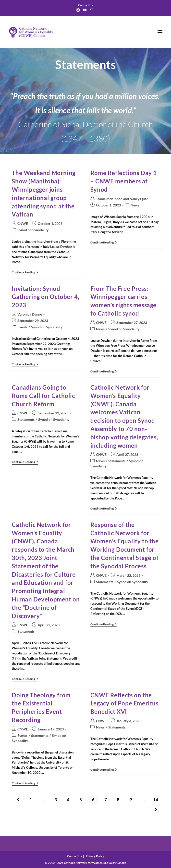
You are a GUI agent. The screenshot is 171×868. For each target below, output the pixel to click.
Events (22, 327)
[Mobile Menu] (160, 32)
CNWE (23, 223)
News (135, 205)
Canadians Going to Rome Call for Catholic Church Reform (43, 396)
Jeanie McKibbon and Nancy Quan (122, 199)
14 (156, 800)
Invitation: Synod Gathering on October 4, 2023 (45, 297)
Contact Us (74, 856)
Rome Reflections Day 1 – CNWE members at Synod (124, 181)
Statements (26, 419)
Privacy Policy (95, 856)
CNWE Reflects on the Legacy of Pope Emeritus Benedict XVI (124, 703)
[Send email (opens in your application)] (91, 10)
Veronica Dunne (30, 314)
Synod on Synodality (33, 230)
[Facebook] (79, 10)
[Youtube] (85, 10)
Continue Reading (25, 273)
